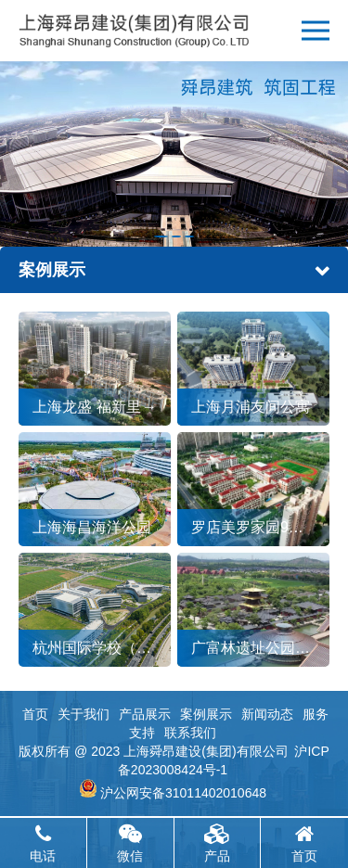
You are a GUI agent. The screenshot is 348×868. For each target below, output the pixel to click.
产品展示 (145, 714)
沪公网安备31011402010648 (183, 793)
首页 (35, 714)
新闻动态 (267, 714)
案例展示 (206, 714)
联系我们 (190, 733)
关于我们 (84, 714)
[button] (161, 236)
